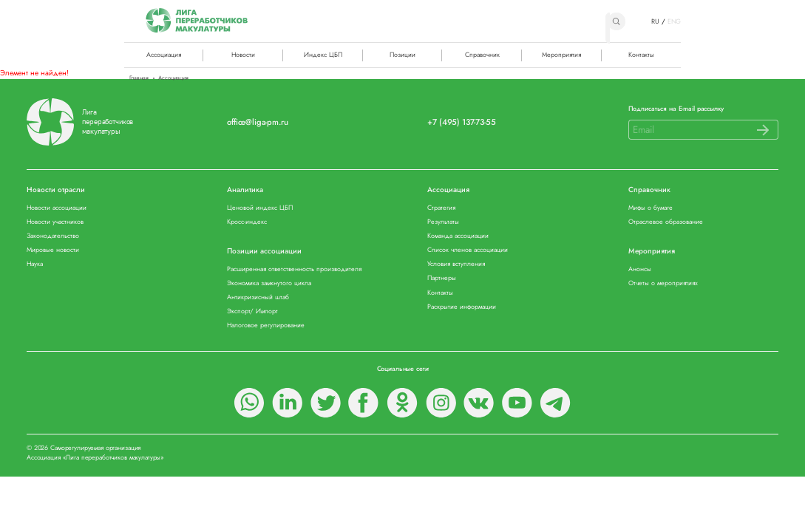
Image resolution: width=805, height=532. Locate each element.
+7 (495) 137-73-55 (461, 122)
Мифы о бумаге (651, 208)
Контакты (641, 54)
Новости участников (55, 222)
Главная (139, 78)
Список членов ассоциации (468, 250)
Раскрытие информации (462, 307)
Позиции (402, 54)
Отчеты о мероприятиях (663, 283)
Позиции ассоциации (264, 252)
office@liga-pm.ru (257, 122)
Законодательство (53, 236)
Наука (35, 264)
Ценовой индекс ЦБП (260, 208)
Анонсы (640, 269)
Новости (243, 54)
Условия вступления (456, 264)
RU (655, 21)
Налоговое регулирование (266, 325)
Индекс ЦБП (323, 54)
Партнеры (442, 278)
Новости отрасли (56, 190)
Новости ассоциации (57, 208)
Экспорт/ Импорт (252, 311)
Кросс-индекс (247, 222)
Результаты (443, 222)
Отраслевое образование (666, 222)
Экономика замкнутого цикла (269, 283)
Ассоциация (448, 190)
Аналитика (245, 190)
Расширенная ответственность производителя (294, 269)
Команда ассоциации (458, 236)
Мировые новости (53, 250)
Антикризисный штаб (258, 297)
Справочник (482, 54)
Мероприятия (561, 54)
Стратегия (441, 208)
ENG (675, 21)
